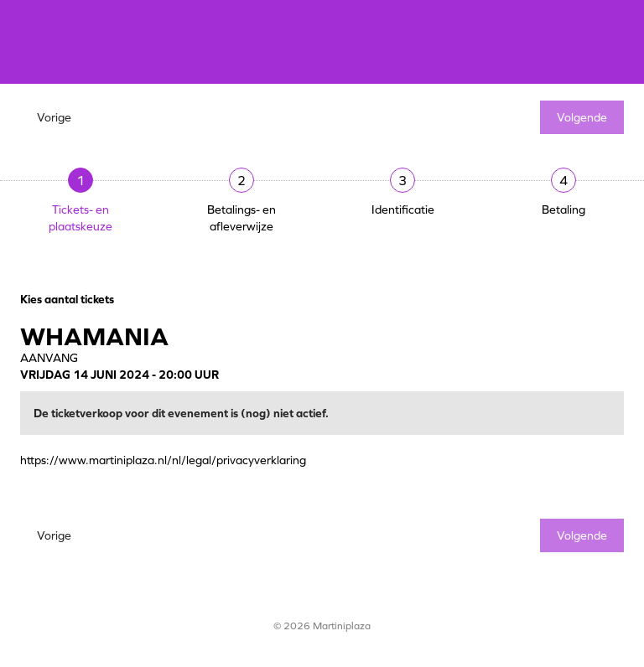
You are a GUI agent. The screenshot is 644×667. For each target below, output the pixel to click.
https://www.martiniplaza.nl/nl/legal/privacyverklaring (163, 460)
